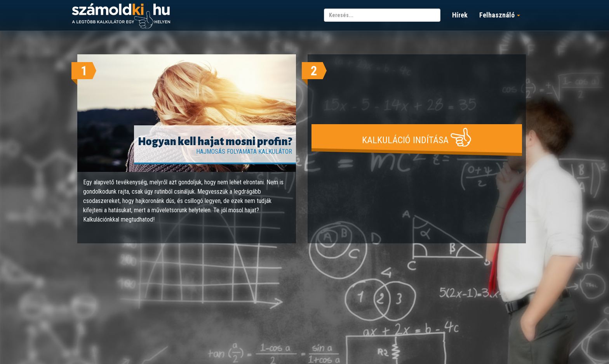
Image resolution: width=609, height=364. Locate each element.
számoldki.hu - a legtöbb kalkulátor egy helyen (121, 16)
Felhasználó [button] (500, 15)
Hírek (460, 15)
